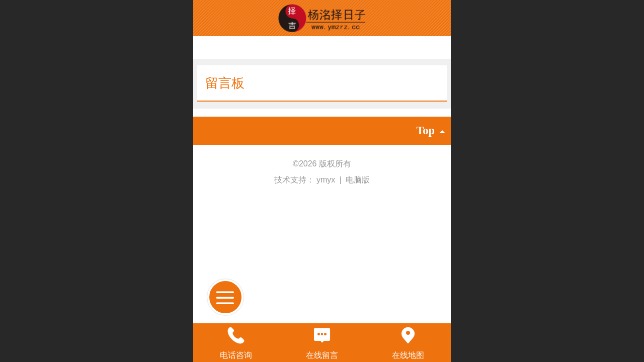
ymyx (327, 180)
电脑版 (358, 180)
